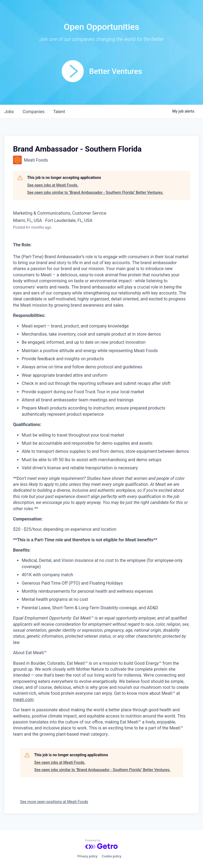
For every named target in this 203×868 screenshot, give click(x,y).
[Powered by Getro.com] (101, 844)
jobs (9, 112)
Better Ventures (115, 71)
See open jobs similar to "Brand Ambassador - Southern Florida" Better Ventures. (95, 192)
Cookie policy (112, 856)
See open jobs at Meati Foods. (53, 185)
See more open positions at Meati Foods (54, 802)
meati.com (23, 700)
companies (34, 112)
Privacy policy (87, 856)
